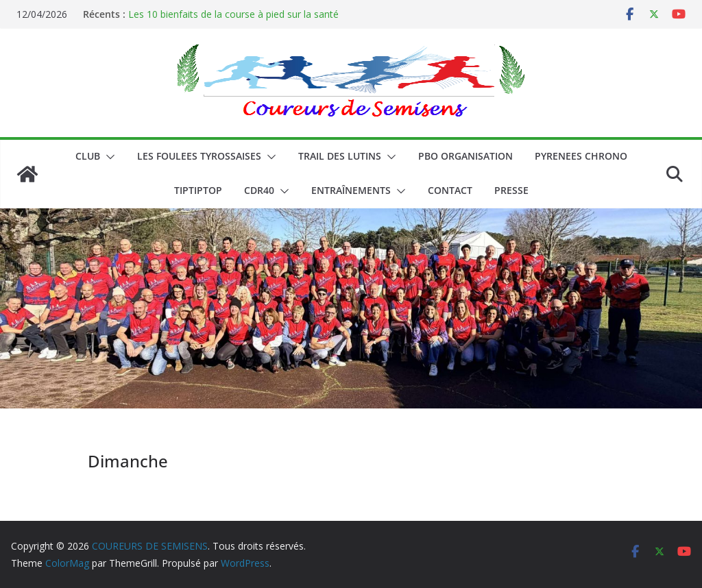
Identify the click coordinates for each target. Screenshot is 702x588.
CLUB (88, 156)
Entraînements (351, 190)
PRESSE (511, 190)
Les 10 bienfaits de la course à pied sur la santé (233, 14)
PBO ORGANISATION (465, 156)
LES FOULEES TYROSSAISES (199, 156)
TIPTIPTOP (198, 190)
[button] (108, 157)
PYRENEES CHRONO (581, 156)
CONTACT (450, 190)
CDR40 (259, 190)
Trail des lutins (340, 156)
